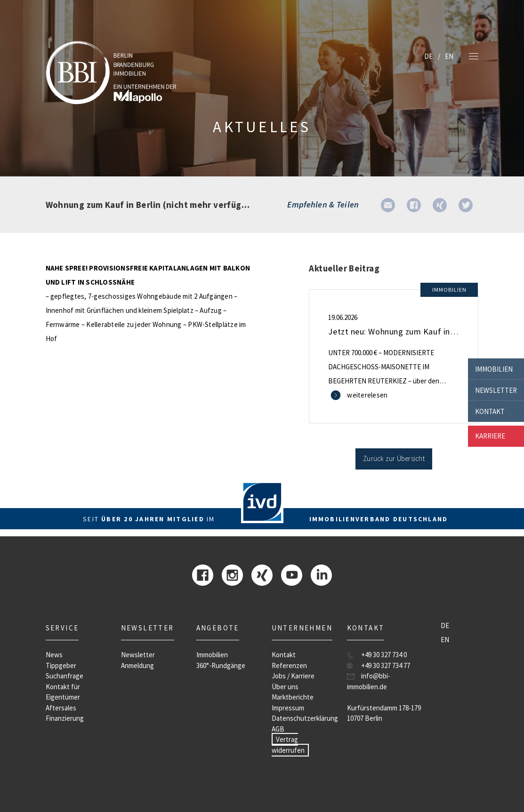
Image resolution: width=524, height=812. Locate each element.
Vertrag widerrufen (288, 745)
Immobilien (494, 369)
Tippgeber (61, 665)
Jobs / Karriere (293, 676)
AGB (278, 729)
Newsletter (496, 390)
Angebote (218, 628)
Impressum (288, 708)
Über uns (285, 687)
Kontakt (490, 411)
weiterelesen (367, 395)
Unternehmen (302, 628)
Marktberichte (293, 697)
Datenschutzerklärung (305, 718)
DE (428, 56)
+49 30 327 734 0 (384, 655)
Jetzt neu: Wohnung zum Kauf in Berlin (401, 331)
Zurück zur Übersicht (394, 458)
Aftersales (61, 708)
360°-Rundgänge (221, 665)
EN (449, 56)
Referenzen (289, 665)
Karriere (490, 436)
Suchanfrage (64, 676)
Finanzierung (65, 718)
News (54, 655)
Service (62, 628)
